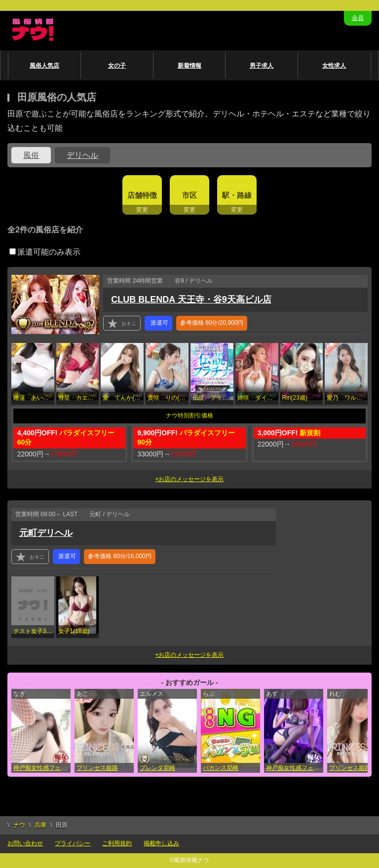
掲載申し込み (161, 843)
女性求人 (334, 66)
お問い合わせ (25, 843)
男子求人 (262, 66)
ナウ (19, 825)
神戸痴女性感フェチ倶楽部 (42, 768)
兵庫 (40, 825)
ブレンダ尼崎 (157, 768)
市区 (189, 195)
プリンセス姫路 (97, 768)
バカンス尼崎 (221, 768)
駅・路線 (237, 195)
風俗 (31, 155)
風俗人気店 (44, 66)
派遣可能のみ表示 (45, 252)
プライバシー (73, 843)
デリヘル (82, 155)
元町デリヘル (46, 533)
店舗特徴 (142, 195)
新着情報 (189, 66)
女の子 (117, 66)
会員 (358, 18)
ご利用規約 (117, 843)
